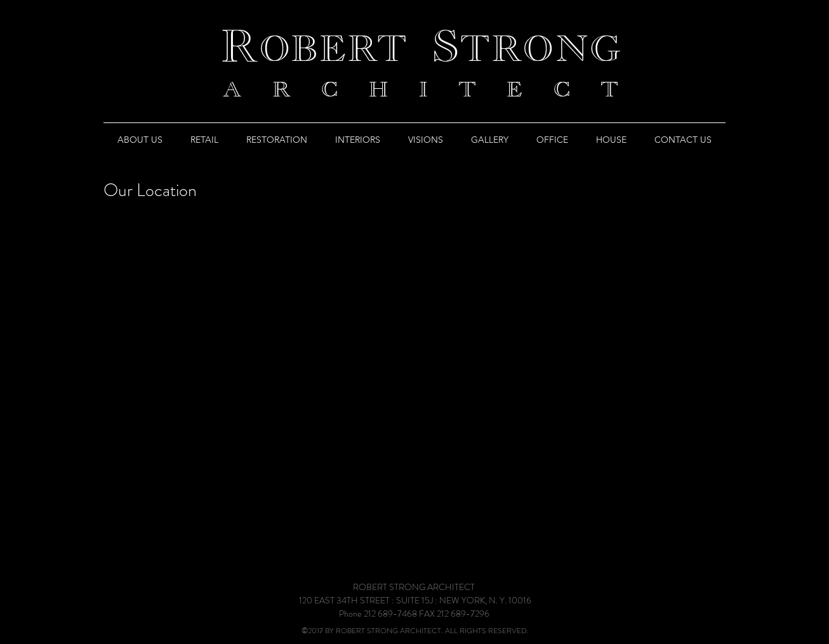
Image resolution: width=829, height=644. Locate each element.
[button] (140, 140)
